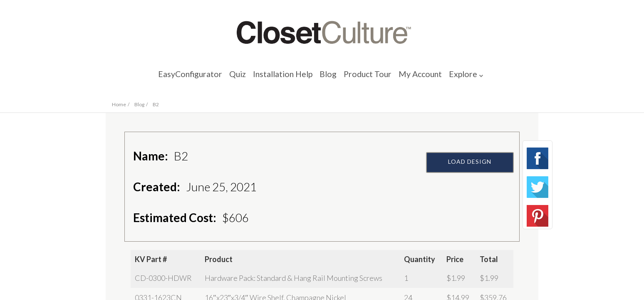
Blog (331, 77)
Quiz (220, 77)
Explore (493, 77)
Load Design (472, 182)
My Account (442, 77)
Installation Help (276, 77)
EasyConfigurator (163, 77)
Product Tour (378, 77)
